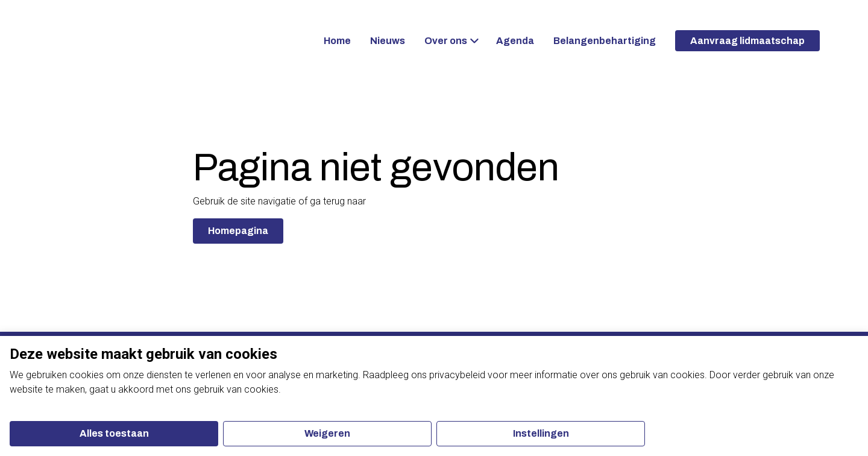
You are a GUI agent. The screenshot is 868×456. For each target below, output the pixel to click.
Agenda (515, 41)
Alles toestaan (114, 433)
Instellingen (541, 433)
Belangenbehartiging (605, 41)
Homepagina (238, 231)
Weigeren (327, 433)
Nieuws (388, 41)
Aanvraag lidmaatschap (747, 41)
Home (337, 41)
